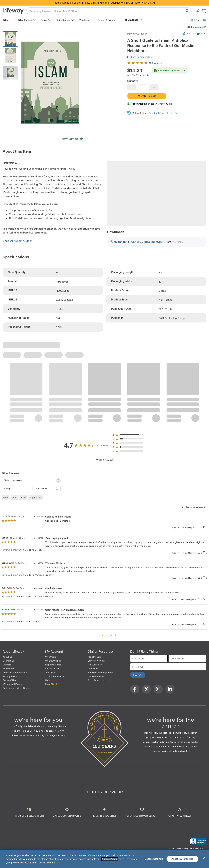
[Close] (204, 858)
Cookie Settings (154, 859)
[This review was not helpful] (204, 528)
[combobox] (109, 11)
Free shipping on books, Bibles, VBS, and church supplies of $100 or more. (105, 3)
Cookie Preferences (55, 676)
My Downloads (53, 661)
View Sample (72, 139)
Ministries (86, 20)
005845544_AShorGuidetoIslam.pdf (137, 242)
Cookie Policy (110, 859)
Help (48, 680)
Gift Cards (51, 672)
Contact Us (8, 661)
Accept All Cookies (182, 859)
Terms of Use (9, 680)
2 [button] (102, 635)
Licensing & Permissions (15, 672)
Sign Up (138, 675)
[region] (104, 859)
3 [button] (107, 635)
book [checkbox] (6, 497)
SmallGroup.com (96, 680)
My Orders (51, 657)
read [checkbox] (23, 497)
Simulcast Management (100, 672)
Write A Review (104, 460)
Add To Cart (147, 96)
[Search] (187, 11)
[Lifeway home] (13, 11)
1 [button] (98, 635)
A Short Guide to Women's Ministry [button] (35, 575)
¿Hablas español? (197, 27)
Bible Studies (27, 20)
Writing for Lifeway (12, 684)
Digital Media (65, 20)
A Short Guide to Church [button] (29, 621)
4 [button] (111, 635)
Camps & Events (108, 20)
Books (46, 20)
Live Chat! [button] (51, 684)
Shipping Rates (53, 664)
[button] (129, 435)
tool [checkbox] (14, 497)
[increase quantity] (154, 87)
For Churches (133, 20)
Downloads (94, 668)
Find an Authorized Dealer (16, 688)
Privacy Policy (10, 676)
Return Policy (52, 668)
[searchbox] (28, 481)
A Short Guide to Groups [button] (29, 550)
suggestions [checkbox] (36, 497)
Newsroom (8, 668)
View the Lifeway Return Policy (165, 113)
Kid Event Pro (95, 664)
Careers (7, 664)
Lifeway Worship (96, 661)
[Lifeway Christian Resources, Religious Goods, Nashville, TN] (198, 841)
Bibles (8, 20)
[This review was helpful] (199, 528)
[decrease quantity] (132, 87)
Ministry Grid (94, 657)
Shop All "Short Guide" (18, 241)
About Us (7, 657)
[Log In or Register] (198, 11)
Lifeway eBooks (96, 676)
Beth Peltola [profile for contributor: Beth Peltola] (138, 57)
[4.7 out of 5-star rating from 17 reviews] (144, 63)
